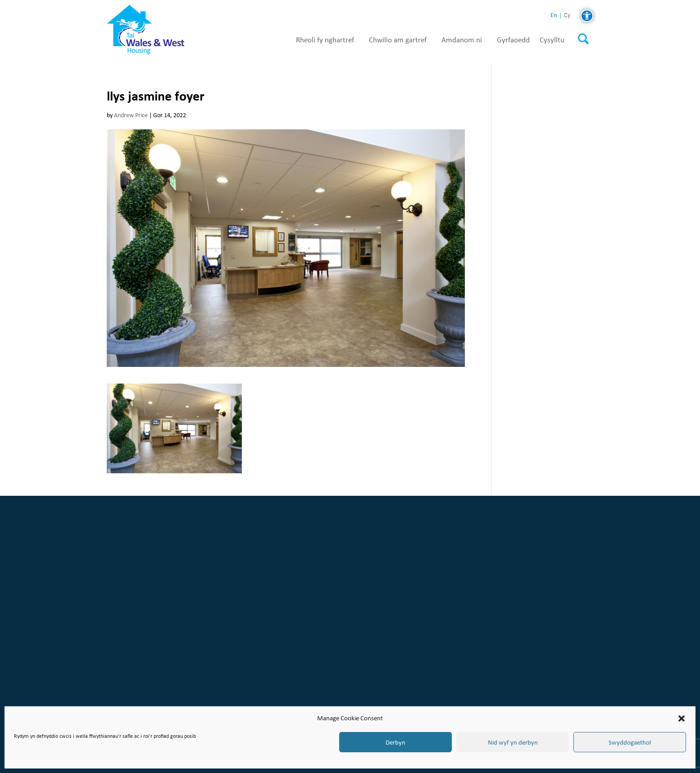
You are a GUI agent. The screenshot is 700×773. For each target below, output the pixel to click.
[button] (682, 718)
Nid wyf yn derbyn (513, 742)
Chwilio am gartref (398, 40)
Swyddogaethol (630, 742)
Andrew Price (131, 115)
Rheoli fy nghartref (325, 40)
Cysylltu (552, 40)
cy (567, 16)
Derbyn (395, 742)
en (554, 15)
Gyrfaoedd (513, 40)
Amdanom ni (462, 40)
